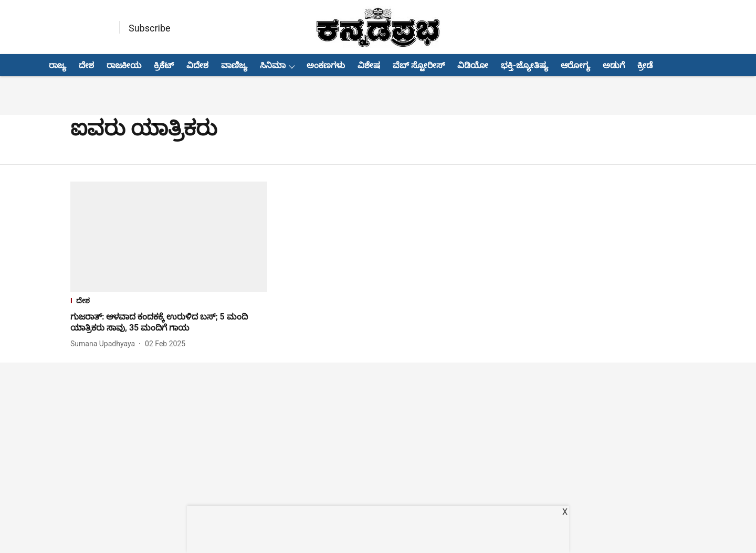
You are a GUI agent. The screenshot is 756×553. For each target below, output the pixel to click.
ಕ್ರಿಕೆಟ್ (164, 65)
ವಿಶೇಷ (369, 65)
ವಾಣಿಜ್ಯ (234, 65)
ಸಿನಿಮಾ (273, 65)
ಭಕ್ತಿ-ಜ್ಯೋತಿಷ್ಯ (524, 65)
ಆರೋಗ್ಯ (575, 65)
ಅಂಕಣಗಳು (326, 65)
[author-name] (105, 344)
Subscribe (150, 28)
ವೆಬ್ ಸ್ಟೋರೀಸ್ (419, 65)
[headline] (169, 323)
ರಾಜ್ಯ (57, 65)
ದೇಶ (86, 65)
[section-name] (169, 302)
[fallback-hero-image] (169, 237)
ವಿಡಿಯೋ (473, 65)
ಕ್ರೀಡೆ (645, 65)
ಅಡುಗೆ (614, 65)
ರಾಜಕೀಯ (124, 65)
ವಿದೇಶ (197, 65)
